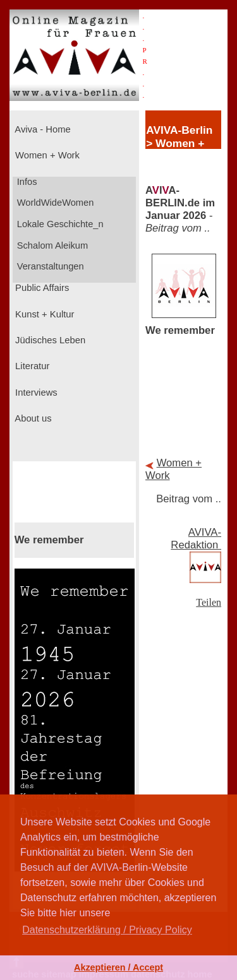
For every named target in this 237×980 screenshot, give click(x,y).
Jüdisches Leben (49, 340)
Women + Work (46, 155)
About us (32, 418)
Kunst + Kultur (43, 314)
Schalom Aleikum (51, 245)
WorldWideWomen (54, 203)
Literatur (31, 366)
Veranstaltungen (49, 266)
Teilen (209, 602)
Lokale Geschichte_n (59, 224)
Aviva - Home (42, 129)
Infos (26, 182)
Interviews (35, 393)
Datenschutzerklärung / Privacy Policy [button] (107, 930)
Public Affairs (41, 288)
